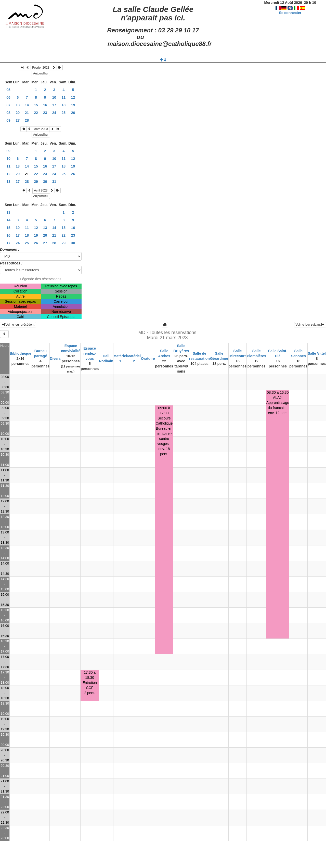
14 (27, 105)
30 (45, 182)
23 (45, 113)
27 (18, 120)
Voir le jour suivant (310, 325)
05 (8, 90)
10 (54, 97)
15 (36, 105)
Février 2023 (41, 68)
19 (73, 105)
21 (27, 113)
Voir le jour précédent (18, 325)
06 (8, 97)
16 (45, 105)
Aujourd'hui (41, 73)
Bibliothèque (21, 353)
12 (73, 97)
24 (54, 113)
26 (73, 113)
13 (18, 105)
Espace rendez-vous (90, 353)
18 (64, 105)
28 (27, 120)
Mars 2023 (41, 129)
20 (18, 113)
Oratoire (148, 359)
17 (54, 105)
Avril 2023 (41, 190)
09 (8, 120)
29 (36, 182)
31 (54, 182)
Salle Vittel (317, 353)
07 (8, 105)
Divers (55, 359)
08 (8, 113)
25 (64, 113)
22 (36, 113)
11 (64, 97)
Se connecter (290, 13)
